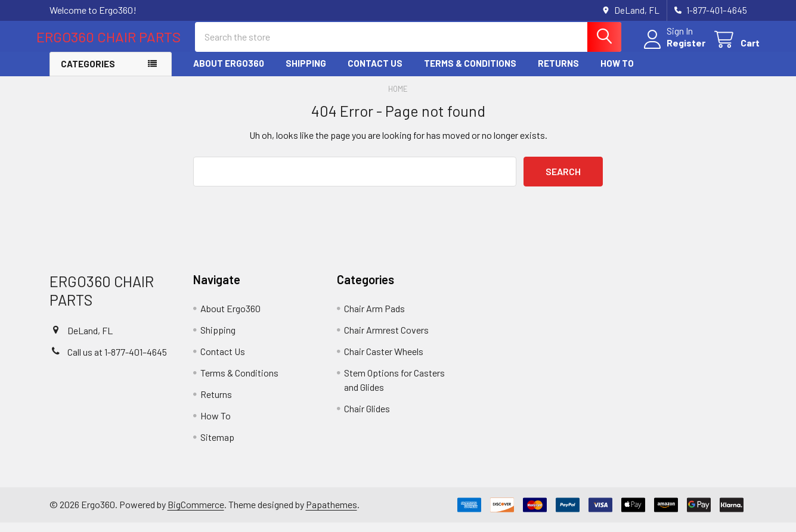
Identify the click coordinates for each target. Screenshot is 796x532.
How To (617, 73)
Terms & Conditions (470, 73)
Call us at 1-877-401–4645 (117, 362)
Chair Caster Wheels (384, 361)
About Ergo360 (229, 73)
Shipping (306, 73)
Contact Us (375, 73)
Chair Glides (367, 418)
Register (673, 49)
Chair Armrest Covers (386, 339)
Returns (558, 73)
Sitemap (217, 447)
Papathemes (332, 514)
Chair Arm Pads (374, 318)
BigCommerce (196, 514)
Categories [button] (88, 74)
